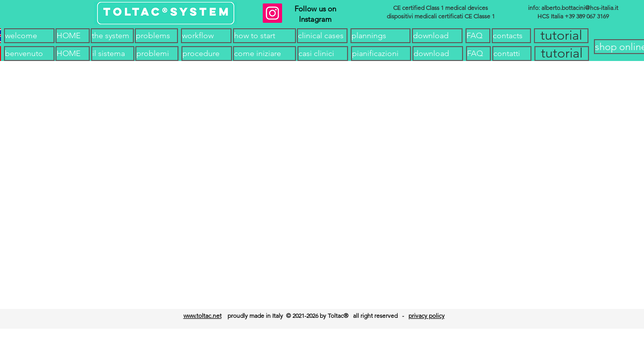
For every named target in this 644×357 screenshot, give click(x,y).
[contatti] (512, 54)
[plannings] (381, 36)
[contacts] (511, 36)
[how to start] (264, 36)
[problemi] (157, 54)
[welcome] (29, 36)
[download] (437, 36)
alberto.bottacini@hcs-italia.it (580, 8)
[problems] (156, 36)
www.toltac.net (203, 316)
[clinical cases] (322, 36)
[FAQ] (478, 36)
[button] (561, 36)
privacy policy (427, 316)
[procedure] (207, 54)
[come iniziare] (264, 54)
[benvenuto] (29, 54)
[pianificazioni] (381, 54)
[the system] (112, 36)
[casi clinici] (323, 54)
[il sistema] (113, 54)
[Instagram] (272, 13)
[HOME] (73, 36)
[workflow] (206, 36)
